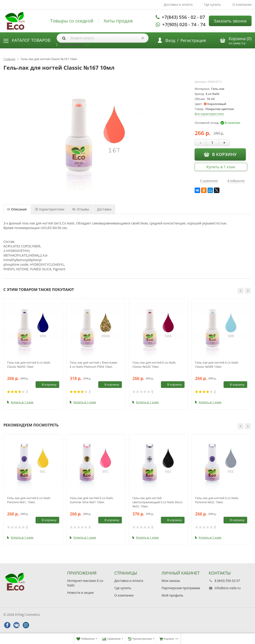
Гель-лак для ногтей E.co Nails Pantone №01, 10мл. (29, 500)
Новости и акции (80, 593)
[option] (33, 354)
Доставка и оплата (178, 4)
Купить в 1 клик (221, 167)
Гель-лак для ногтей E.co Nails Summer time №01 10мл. (91, 500)
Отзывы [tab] (81, 209)
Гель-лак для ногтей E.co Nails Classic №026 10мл (154, 365)
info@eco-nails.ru (228, 588)
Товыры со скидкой (72, 21)
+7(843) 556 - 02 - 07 (184, 17)
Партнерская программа (181, 588)
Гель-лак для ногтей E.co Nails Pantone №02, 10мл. (217, 500)
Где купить (213, 4)
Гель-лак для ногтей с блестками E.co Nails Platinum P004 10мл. (93, 365)
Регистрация (193, 40)
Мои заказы (171, 581)
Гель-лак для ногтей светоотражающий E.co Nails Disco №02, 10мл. (157, 502)
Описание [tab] (17, 209)
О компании (242, 4)
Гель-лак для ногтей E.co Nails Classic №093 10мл (29, 365)
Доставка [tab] (104, 209)
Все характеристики (209, 114)
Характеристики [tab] (50, 209)
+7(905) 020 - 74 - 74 (184, 24)
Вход (170, 40)
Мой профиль (172, 595)
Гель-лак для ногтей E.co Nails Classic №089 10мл (217, 365)
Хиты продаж (118, 21)
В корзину (220, 154)
